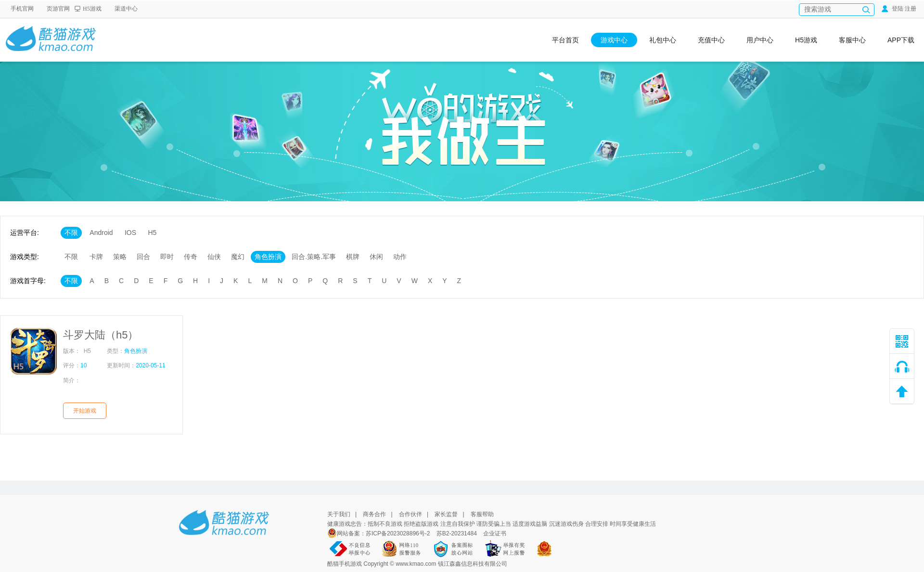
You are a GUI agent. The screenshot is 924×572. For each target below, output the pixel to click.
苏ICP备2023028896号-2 (399, 533)
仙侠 (214, 257)
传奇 (191, 257)
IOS (130, 233)
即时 (167, 257)
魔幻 (238, 257)
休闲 (376, 257)
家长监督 (446, 514)
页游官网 (58, 9)
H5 (152, 233)
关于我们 (339, 514)
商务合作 (374, 514)
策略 (120, 257)
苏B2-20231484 (457, 533)
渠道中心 (126, 9)
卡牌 (96, 257)
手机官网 (22, 9)
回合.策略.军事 (314, 257)
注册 (911, 9)
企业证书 (495, 533)
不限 (71, 233)
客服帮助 (482, 514)
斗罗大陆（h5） (101, 335)
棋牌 (353, 257)
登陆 (892, 9)
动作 (400, 257)
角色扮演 (268, 257)
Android (101, 233)
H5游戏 (92, 9)
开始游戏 (85, 411)
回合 (143, 257)
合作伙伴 (411, 514)
